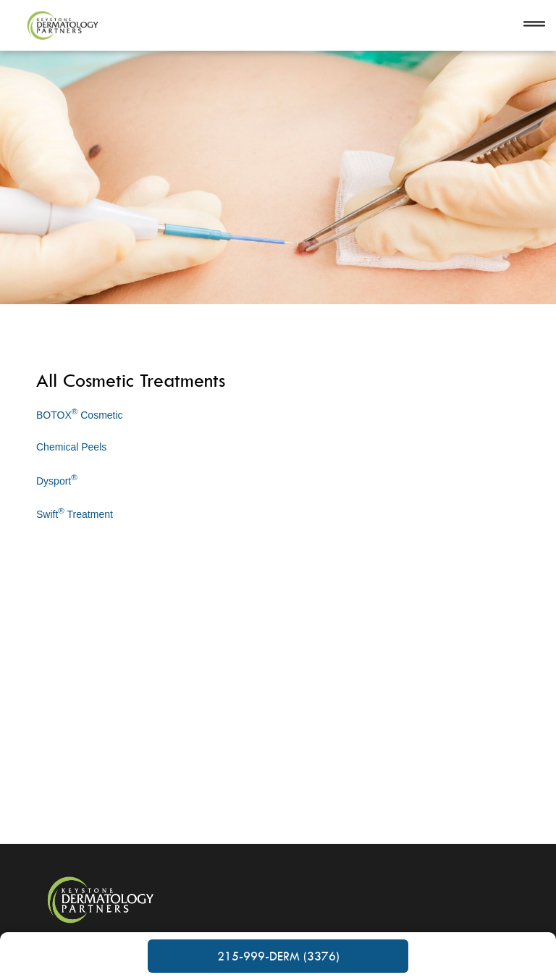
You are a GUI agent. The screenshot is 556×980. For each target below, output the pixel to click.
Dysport (57, 479)
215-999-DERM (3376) (278, 956)
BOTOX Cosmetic (80, 414)
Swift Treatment (75, 513)
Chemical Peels (71, 447)
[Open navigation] (534, 25)
